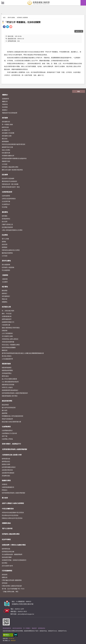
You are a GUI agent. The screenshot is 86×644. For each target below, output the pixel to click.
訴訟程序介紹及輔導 (8, 178)
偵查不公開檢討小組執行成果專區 (13, 503)
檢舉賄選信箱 (6, 459)
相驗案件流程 (6, 161)
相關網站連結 (6, 523)
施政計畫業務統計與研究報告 (11, 328)
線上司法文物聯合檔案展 (9, 379)
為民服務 (5, 118)
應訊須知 (5, 139)
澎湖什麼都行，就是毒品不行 (11, 444)
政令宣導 (5, 222)
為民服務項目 (6, 122)
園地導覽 (5, 290)
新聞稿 (4, 242)
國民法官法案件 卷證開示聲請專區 (12, 170)
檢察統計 (5, 293)
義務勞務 (5, 413)
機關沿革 (5, 101)
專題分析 (5, 299)
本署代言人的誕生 (7, 387)
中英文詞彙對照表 (8, 509)
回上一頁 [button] (80, 31)
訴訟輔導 (5, 175)
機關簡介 (5, 95)
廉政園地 (5, 212)
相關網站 (5, 302)
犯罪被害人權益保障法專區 (10, 167)
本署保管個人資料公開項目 (10, 339)
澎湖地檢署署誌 (7, 373)
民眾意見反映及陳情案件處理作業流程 (14, 144)
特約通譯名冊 (6, 153)
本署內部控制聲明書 (8, 342)
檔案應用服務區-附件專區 (10, 396)
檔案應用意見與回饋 (8, 385)
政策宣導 (5, 244)
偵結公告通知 (6, 150)
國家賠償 (5, 350)
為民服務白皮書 (7, 136)
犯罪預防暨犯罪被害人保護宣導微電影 (15, 449)
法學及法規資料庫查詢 (9, 199)
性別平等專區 (6, 539)
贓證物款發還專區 (7, 253)
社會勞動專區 (6, 427)
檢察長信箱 (5, 127)
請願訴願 (5, 330)
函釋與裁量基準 (7, 319)
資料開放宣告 (42, 628)
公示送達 (5, 164)
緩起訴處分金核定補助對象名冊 (11, 422)
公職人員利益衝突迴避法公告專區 (12, 230)
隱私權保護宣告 (7, 628)
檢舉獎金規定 (6, 461)
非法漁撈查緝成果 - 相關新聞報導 (12, 554)
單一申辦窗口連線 (7, 124)
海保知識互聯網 (7, 557)
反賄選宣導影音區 (7, 470)
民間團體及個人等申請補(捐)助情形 (13, 416)
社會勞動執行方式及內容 (9, 433)
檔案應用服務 (6, 364)
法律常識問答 (6, 196)
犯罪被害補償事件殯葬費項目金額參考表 (14, 158)
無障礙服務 (5, 141)
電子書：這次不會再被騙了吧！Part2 (13, 589)
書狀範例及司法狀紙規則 (9, 181)
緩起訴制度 (5, 405)
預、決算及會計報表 (8, 311)
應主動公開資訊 (7, 356)
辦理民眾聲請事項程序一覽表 (11, 187)
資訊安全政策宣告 (17, 628)
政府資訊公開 (6, 307)
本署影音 (5, 484)
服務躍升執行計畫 (7, 147)
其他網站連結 (6, 476)
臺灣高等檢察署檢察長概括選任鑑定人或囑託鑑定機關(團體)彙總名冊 (23, 353)
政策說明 (5, 574)
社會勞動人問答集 (7, 439)
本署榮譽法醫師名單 (8, 156)
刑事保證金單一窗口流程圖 (10, 184)
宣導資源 (5, 583)
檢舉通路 (5, 216)
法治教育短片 (6, 204)
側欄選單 (3, 3)
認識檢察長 (6, 99)
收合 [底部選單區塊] (79, 91)
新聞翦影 (5, 247)
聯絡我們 (34, 628)
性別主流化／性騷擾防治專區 (11, 345)
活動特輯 (5, 279)
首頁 (4, 17)
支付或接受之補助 (7, 336)
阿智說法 (5, 490)
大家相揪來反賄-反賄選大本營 (12, 455)
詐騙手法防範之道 (7, 224)
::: (1, 1)
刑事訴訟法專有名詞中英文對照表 (12, 518)
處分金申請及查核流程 (9, 407)
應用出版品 (5, 376)
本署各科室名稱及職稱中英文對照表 (13, 512)
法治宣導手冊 (6, 201)
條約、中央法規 (7, 313)
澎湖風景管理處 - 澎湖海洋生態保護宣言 (14, 560)
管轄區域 (5, 104)
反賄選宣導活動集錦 (8, 473)
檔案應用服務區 (7, 368)
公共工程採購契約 (7, 333)
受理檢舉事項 (6, 219)
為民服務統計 (6, 296)
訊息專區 (5, 235)
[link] (4, 27)
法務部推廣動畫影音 (8, 487)
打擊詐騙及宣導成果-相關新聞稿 (12, 580)
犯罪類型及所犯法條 (8, 552)
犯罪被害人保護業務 (22, 17)
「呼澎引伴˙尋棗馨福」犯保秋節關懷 (23, 22)
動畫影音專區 (6, 480)
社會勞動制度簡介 (7, 430)
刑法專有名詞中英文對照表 (10, 515)
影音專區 (5, 563)
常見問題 (5, 207)
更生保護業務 (6, 265)
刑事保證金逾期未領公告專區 (11, 250)
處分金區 (5, 410)
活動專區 (5, 275)
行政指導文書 (6, 325)
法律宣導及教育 (7, 192)
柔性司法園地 (11, 17)
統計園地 (5, 287)
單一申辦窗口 (27, 628)
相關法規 (5, 577)
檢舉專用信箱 (6, 549)
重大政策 (5, 498)
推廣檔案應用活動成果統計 (10, 390)
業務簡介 (5, 110)
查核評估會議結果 (7, 419)
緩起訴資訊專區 (7, 401)
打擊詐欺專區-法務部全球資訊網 (12, 586)
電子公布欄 (5, 239)
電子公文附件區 (7, 528)
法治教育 (5, 282)
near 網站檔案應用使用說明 (10, 382)
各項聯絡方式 (6, 130)
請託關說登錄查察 (7, 227)
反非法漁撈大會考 (7, 566)
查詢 (83, 3)
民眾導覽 (5, 107)
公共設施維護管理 (7, 359)
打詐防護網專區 (7, 571)
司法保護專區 (6, 270)
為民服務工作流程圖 (8, 133)
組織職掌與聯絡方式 (8, 322)
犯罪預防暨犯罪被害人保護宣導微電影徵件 (15, 393)
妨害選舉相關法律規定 (9, 467)
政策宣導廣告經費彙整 (9, 347)
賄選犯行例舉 (6, 464)
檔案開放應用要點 (7, 370)
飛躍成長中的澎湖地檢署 (10, 113)
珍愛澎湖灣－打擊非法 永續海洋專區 (14, 545)
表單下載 (5, 436)
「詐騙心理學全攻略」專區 (10, 591)
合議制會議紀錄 (7, 316)
